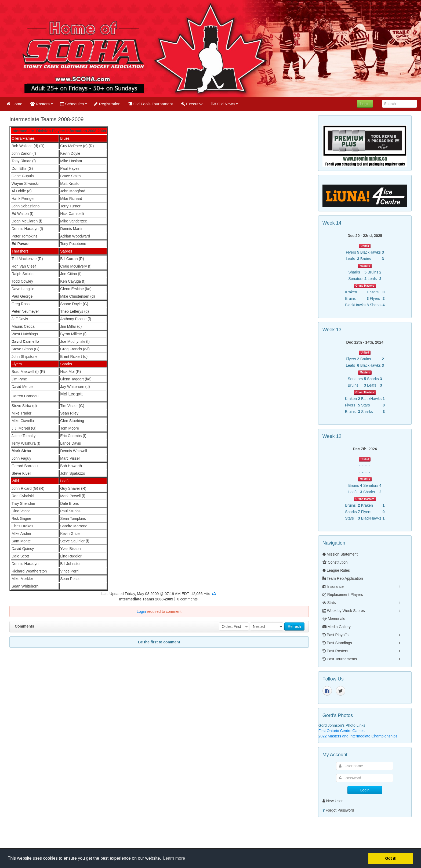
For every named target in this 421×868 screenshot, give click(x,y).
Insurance (333, 586)
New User (333, 801)
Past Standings (337, 643)
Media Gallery (337, 627)
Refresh (294, 626)
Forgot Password (340, 810)
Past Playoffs (335, 635)
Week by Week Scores (344, 611)
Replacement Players (343, 595)
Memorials (334, 619)
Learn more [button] (174, 858)
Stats (329, 603)
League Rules (336, 570)
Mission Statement (340, 554)
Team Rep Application (343, 578)
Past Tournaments (340, 659)
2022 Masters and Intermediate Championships (358, 736)
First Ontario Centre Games (342, 731)
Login (365, 104)
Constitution (335, 562)
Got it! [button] (391, 858)
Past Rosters (335, 651)
